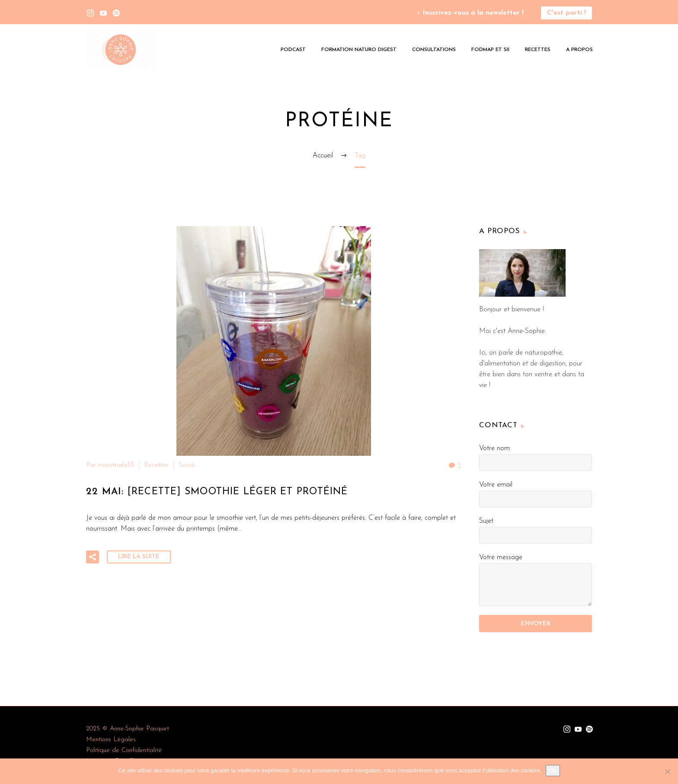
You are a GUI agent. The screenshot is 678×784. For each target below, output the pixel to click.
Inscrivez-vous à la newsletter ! (473, 13)
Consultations (434, 50)
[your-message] (536, 585)
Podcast (293, 50)
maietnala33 (116, 465)
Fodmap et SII (490, 50)
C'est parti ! (566, 13)
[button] (93, 556)
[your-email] (536, 499)
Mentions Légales (111, 740)
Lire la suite (139, 555)
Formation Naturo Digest (359, 50)
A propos (579, 50)
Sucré (187, 465)
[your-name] (536, 462)
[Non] (667, 771)
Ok (553, 770)
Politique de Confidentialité (124, 750)
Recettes (538, 50)
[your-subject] (536, 535)
